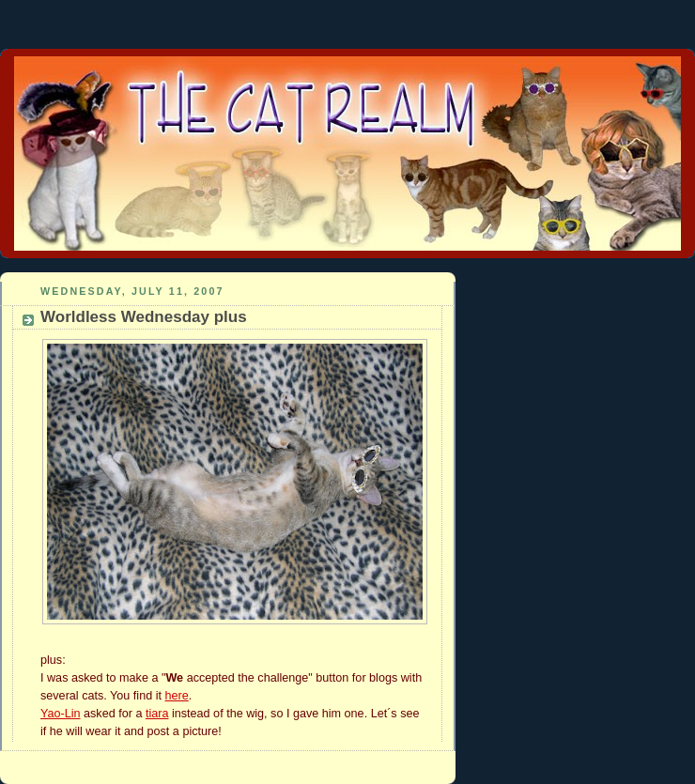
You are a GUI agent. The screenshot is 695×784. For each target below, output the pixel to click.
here (176, 696)
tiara (157, 714)
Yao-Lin (61, 714)
